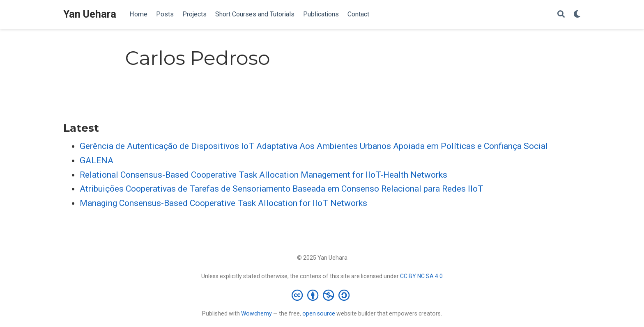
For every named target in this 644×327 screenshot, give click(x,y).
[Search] (561, 15)
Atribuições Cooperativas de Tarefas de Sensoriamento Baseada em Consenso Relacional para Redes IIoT (282, 189)
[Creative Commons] (322, 295)
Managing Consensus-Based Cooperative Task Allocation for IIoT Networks (223, 203)
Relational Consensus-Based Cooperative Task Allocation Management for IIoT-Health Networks (263, 175)
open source (319, 313)
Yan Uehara (90, 14)
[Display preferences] (577, 15)
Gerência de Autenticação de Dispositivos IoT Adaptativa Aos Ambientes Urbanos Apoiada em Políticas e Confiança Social (314, 146)
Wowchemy (256, 313)
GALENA (97, 160)
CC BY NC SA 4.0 (421, 276)
